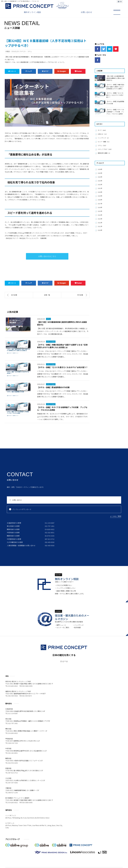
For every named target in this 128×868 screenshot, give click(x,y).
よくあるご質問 (116, 516)
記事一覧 (47, 295)
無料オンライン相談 (32, 12)
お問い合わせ (86, 12)
